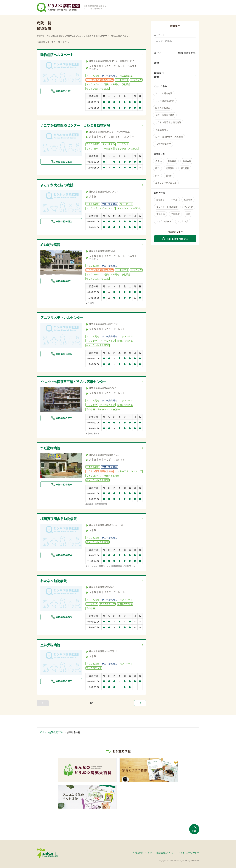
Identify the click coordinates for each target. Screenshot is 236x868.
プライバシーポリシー (189, 853)
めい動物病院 (51, 245)
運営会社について (165, 853)
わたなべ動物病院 (54, 581)
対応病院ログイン (143, 853)
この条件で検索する (175, 239)
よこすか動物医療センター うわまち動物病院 (77, 125)
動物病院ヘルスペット (58, 55)
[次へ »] (140, 703)
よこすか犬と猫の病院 (58, 185)
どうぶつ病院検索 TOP (51, 732)
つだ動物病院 (51, 448)
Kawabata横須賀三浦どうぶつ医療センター (75, 382)
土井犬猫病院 (51, 645)
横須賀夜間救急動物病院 (59, 519)
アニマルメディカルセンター (63, 318)
